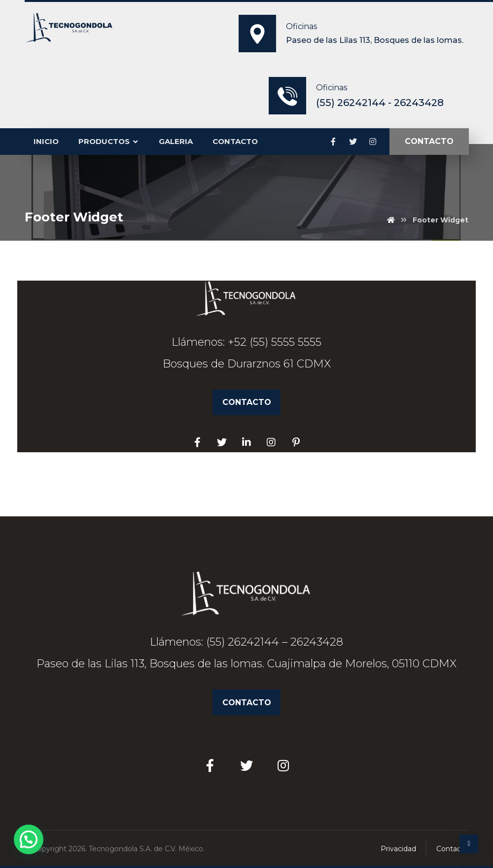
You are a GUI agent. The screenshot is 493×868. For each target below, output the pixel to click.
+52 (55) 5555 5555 (275, 342)
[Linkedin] (246, 442)
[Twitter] (353, 142)
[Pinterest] (296, 442)
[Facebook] (333, 142)
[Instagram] (373, 142)
